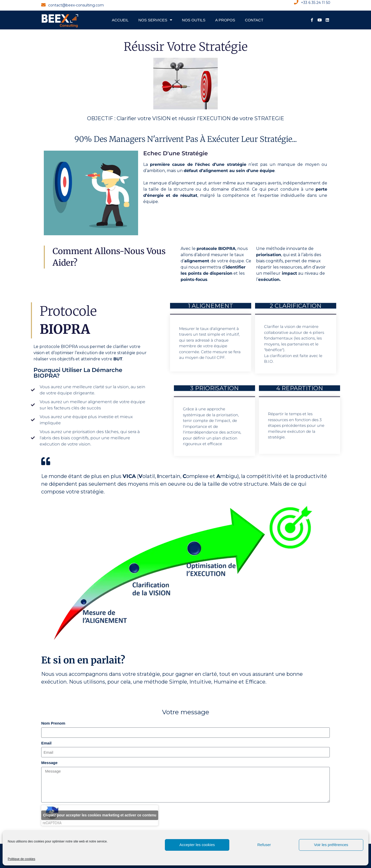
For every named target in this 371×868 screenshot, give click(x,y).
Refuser (264, 845)
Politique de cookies (22, 859)
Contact (254, 20)
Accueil (120, 20)
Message (49, 763)
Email (46, 743)
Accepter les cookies (197, 845)
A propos (225, 20)
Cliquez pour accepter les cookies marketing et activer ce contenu (100, 815)
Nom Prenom (53, 723)
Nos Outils (194, 20)
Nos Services (155, 20)
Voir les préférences (331, 845)
